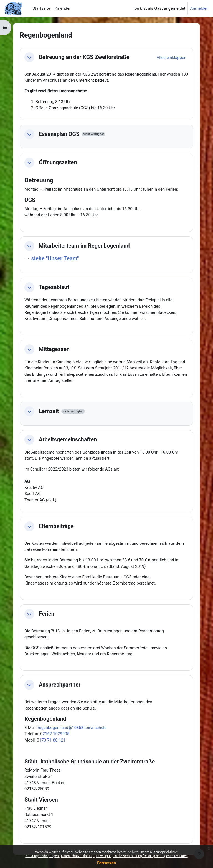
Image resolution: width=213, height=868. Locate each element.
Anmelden (199, 8)
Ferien (47, 614)
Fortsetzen (106, 863)
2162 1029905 (56, 734)
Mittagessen (54, 349)
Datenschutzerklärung (78, 856)
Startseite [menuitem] (41, 8)
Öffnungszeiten (58, 162)
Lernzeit (49, 411)
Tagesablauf (54, 287)
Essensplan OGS (59, 134)
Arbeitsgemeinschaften (68, 440)
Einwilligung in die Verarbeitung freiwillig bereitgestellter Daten (142, 856)
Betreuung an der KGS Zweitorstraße (84, 57)
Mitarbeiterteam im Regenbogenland (84, 246)
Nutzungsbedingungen (42, 856)
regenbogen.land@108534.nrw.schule (72, 728)
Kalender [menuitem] (63, 8)
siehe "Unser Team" (55, 259)
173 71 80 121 (52, 740)
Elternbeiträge (56, 526)
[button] (29, 57)
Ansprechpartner (60, 685)
